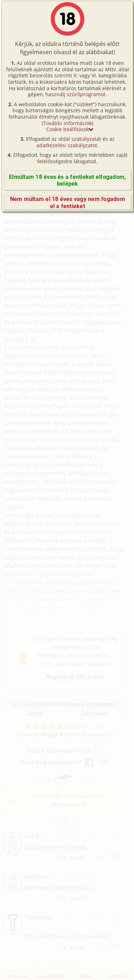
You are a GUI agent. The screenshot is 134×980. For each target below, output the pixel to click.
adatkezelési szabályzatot (67, 145)
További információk (68, 123)
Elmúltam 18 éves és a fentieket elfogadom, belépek (67, 180)
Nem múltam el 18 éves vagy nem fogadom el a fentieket (68, 202)
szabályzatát (86, 139)
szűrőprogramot (86, 94)
